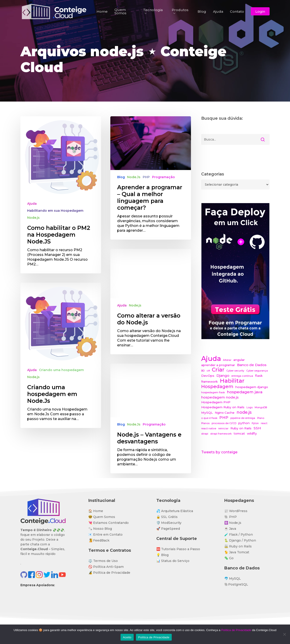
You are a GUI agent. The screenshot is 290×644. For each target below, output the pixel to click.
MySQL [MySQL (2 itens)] (207, 413)
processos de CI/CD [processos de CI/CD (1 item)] (224, 423)
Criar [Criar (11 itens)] (218, 370)
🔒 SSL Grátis (167, 517)
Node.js (33, 218)
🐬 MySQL (233, 578)
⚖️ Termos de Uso (103, 561)
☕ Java (230, 529)
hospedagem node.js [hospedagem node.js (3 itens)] (220, 397)
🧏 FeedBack (99, 540)
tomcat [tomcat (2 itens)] (239, 433)
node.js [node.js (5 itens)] (244, 412)
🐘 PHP (231, 517)
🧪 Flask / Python (239, 535)
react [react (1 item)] (264, 423)
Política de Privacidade (236, 630)
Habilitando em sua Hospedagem (55, 211)
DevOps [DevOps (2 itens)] (208, 376)
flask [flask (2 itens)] (259, 376)
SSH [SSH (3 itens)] (257, 428)
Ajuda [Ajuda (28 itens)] (211, 358)
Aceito (127, 637)
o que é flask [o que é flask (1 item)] (209, 418)
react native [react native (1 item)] (209, 429)
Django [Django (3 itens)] (223, 375)
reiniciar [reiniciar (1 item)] (223, 429)
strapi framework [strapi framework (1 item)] (221, 434)
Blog (121, 177)
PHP (146, 177)
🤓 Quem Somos (102, 517)
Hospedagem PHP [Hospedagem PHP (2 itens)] (216, 402)
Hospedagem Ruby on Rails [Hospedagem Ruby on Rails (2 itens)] (223, 407)
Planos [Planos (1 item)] (205, 423)
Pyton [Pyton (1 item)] (255, 423)
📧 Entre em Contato (105, 535)
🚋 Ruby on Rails (238, 546)
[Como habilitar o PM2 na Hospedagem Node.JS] (61, 195)
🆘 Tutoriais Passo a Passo (178, 549)
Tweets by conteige (219, 452)
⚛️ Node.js (233, 523)
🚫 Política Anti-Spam (106, 567)
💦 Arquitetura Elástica (175, 511)
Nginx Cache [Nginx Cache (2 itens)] (225, 413)
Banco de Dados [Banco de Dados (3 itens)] (252, 365)
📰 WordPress (236, 511)
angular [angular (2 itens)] (239, 360)
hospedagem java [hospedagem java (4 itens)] (245, 392)
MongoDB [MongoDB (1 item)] (261, 407)
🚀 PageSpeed (168, 529)
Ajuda (32, 204)
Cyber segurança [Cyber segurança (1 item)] (257, 371)
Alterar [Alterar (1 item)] (227, 360)
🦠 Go (229, 558)
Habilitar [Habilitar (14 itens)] (232, 381)
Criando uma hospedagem (61, 378)
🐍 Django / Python (240, 540)
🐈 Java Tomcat (237, 552)
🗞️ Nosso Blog (100, 529)
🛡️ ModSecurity (169, 523)
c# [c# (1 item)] (208, 371)
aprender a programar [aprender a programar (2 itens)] (218, 365)
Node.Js (134, 177)
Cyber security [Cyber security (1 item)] (235, 371)
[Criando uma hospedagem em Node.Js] (61, 363)
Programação (163, 177)
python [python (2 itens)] (244, 423)
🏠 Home (96, 511)
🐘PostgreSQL (236, 584)
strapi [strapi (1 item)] (205, 434)
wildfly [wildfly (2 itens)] (252, 433)
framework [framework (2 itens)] (209, 382)
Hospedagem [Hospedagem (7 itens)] (217, 386)
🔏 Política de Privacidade (109, 573)
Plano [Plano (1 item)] (261, 418)
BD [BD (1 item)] (203, 371)
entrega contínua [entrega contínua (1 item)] (242, 376)
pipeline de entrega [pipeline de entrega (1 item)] (243, 418)
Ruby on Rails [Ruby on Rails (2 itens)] (241, 428)
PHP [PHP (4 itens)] (224, 417)
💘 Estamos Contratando (109, 523)
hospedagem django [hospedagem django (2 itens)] (252, 387)
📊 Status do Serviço (173, 561)
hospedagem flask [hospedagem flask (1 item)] (213, 392)
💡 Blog (162, 555)
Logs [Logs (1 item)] (250, 407)
